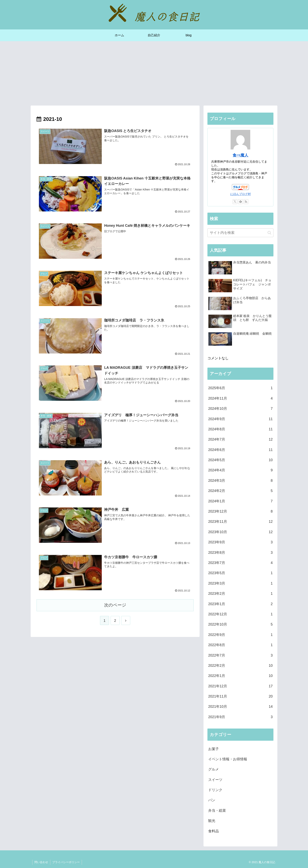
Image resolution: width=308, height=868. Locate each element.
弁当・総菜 (217, 811)
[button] (269, 233)
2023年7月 (240, 563)
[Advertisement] (154, 73)
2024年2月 (240, 491)
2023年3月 (240, 583)
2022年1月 (240, 676)
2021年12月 (240, 686)
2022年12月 (240, 614)
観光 (212, 821)
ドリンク (215, 790)
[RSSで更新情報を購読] (246, 202)
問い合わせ (41, 862)
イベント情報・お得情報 (228, 759)
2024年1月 (240, 501)
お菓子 (214, 749)
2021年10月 (240, 707)
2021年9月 (240, 717)
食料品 (214, 831)
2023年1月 (240, 604)
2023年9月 (240, 542)
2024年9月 (240, 419)
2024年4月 (240, 470)
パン (212, 800)
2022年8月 (240, 645)
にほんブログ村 (241, 194)
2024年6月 (240, 450)
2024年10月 (240, 409)
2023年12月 (240, 511)
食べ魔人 (240, 155)
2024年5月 (240, 460)
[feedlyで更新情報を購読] (240, 202)
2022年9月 (240, 635)
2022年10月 (240, 624)
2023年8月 (240, 553)
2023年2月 (240, 594)
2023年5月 (240, 573)
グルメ (214, 769)
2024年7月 (240, 439)
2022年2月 (240, 666)
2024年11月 (240, 398)
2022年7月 (240, 655)
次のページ (115, 605)
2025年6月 (240, 388)
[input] (240, 233)
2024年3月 (240, 481)
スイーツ (215, 780)
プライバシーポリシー (66, 862)
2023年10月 (240, 532)
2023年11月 (240, 522)
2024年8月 (240, 429)
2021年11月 (240, 696)
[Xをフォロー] (235, 202)
